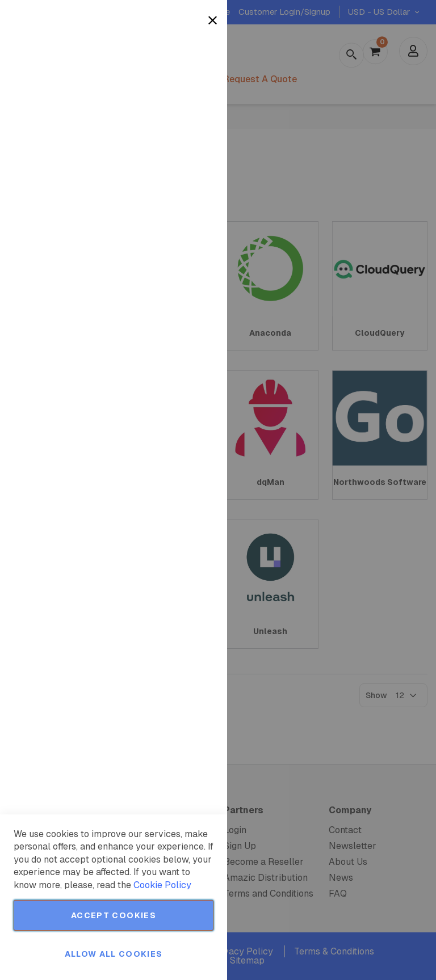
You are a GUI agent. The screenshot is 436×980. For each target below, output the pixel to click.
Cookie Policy (162, 885)
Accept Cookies (114, 915)
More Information (181, 92)
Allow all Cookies (114, 954)
